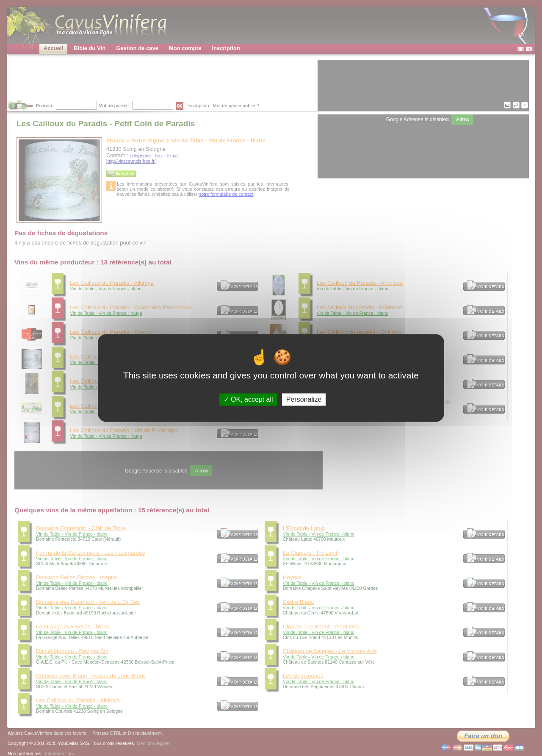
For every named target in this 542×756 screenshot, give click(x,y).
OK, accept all (248, 399)
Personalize (304, 399)
